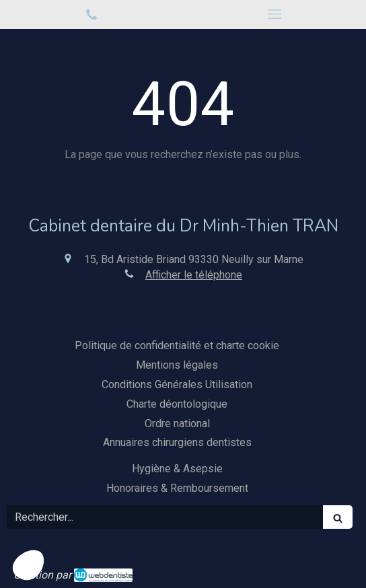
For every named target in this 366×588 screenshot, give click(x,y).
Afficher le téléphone (194, 275)
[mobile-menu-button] (274, 14)
